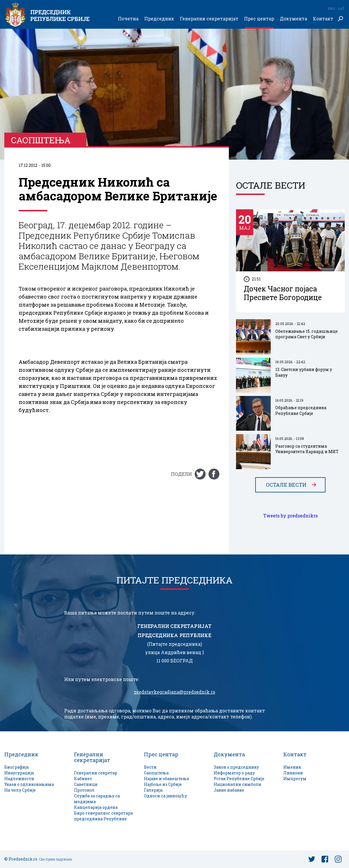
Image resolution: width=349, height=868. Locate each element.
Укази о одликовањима (29, 784)
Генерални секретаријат (209, 19)
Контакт (323, 19)
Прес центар (259, 19)
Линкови (293, 773)
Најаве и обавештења (166, 779)
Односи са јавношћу (165, 796)
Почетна (128, 19)
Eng (331, 8)
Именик (292, 767)
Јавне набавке (229, 790)
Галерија (153, 790)
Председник (159, 19)
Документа (294, 19)
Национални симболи (237, 784)
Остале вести (286, 485)
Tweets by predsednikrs (290, 516)
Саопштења (156, 773)
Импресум (295, 779)
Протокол (84, 790)
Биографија (16, 767)
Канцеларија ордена (96, 807)
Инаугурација (19, 773)
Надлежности (19, 779)
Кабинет (83, 779)
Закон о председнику (236, 767)
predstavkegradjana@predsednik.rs (174, 692)
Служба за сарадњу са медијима (97, 799)
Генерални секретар (96, 773)
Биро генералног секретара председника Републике (103, 816)
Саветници (86, 784)
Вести (150, 767)
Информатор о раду (234, 773)
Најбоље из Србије (163, 784)
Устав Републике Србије (239, 779)
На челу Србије (20, 790)
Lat (341, 8)
